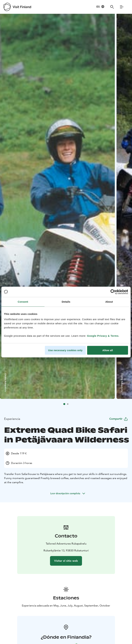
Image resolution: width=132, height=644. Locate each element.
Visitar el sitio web (66, 561)
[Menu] (122, 7)
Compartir (119, 419)
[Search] (112, 7)
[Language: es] (100, 7)
